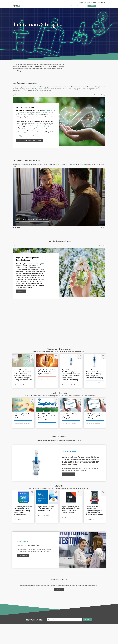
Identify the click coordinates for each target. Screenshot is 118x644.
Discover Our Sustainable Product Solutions (30, 140)
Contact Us (92, 6)
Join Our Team (23, 555)
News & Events (83, 2)
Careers (95, 2)
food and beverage (42, 112)
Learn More (21, 291)
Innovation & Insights (63, 6)
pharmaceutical (28, 112)
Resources (90, 2)
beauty (44, 110)
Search (88, 620)
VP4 (43, 264)
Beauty (34, 89)
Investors (100, 2)
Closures (40, 89)
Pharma (48, 89)
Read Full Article (69, 474)
